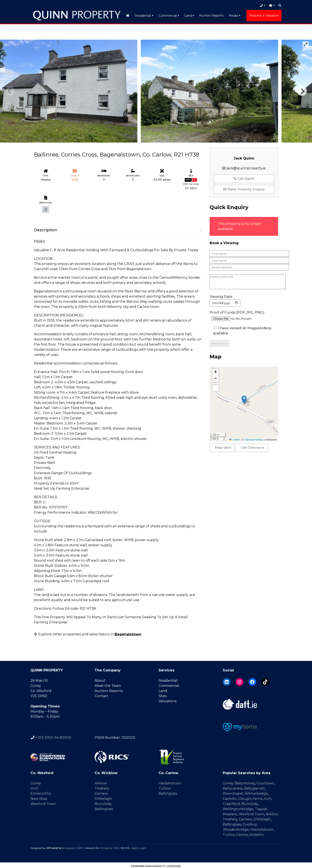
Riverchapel (233, 793)
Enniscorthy (41, 793)
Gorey (36, 782)
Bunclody (103, 803)
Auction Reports (211, 15)
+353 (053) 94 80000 (53, 737)
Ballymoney (245, 782)
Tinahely (102, 788)
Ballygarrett (254, 788)
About (100, 680)
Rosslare (230, 813)
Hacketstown (170, 782)
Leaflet (234, 439)
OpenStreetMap (254, 439)
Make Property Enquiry (244, 188)
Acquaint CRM (73, 847)
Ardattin (257, 834)
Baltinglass (104, 808)
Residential (143, 15)
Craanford (231, 803)
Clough (245, 798)
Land (188, 15)
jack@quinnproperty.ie (246, 167)
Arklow (101, 782)
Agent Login (138, 847)
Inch (34, 788)
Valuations (167, 700)
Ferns (257, 798)
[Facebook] (252, 681)
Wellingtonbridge (238, 808)
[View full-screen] (306, 44)
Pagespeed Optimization (146, 865)
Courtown (265, 782)
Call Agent (244, 178)
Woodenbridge (236, 829)
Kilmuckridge (256, 793)
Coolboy (250, 824)
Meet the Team (108, 685)
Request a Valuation (264, 15)
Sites (163, 695)
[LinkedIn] (227, 681)
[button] (244, 399)
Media (233, 15)
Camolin (230, 798)
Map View (223, 447)
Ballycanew (233, 788)
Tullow (165, 788)
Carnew (101, 793)
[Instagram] (239, 681)
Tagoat (261, 808)
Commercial (168, 15)
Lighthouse (173, 865)
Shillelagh (103, 798)
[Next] (302, 90)
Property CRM (110, 847)
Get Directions (253, 447)
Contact (101, 695)
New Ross (39, 798)
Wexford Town (43, 803)
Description (46, 229)
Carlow (242, 834)
